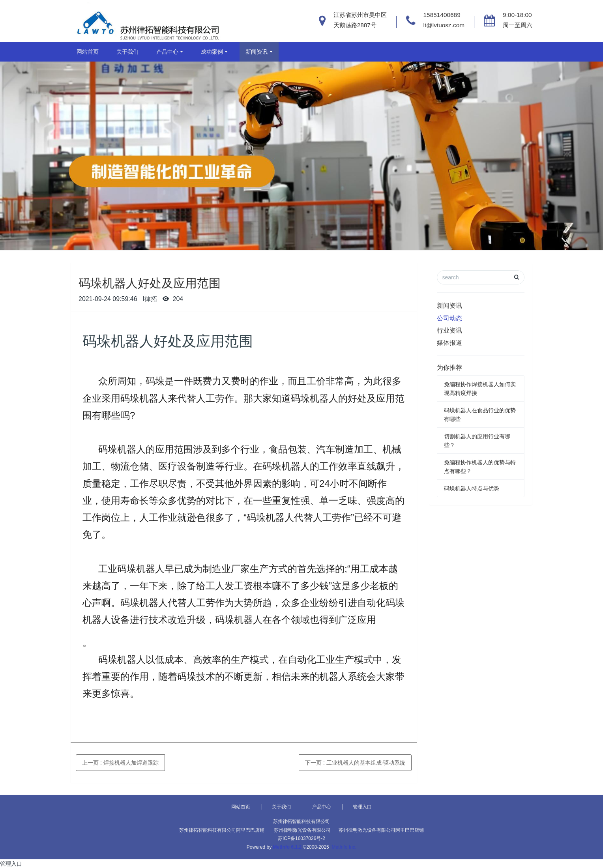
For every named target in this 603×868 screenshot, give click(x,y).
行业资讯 (449, 330)
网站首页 (88, 52)
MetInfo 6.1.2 (287, 847)
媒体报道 (449, 343)
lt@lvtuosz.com (444, 25)
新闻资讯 (257, 52)
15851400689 (442, 15)
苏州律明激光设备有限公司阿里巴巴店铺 (381, 830)
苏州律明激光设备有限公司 (302, 830)
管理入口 (362, 807)
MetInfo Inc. (344, 847)
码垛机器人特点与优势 (472, 488)
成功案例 (212, 52)
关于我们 (127, 52)
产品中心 (167, 52)
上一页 (120, 763)
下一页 (355, 763)
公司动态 (449, 318)
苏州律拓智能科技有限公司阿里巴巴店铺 (222, 830)
